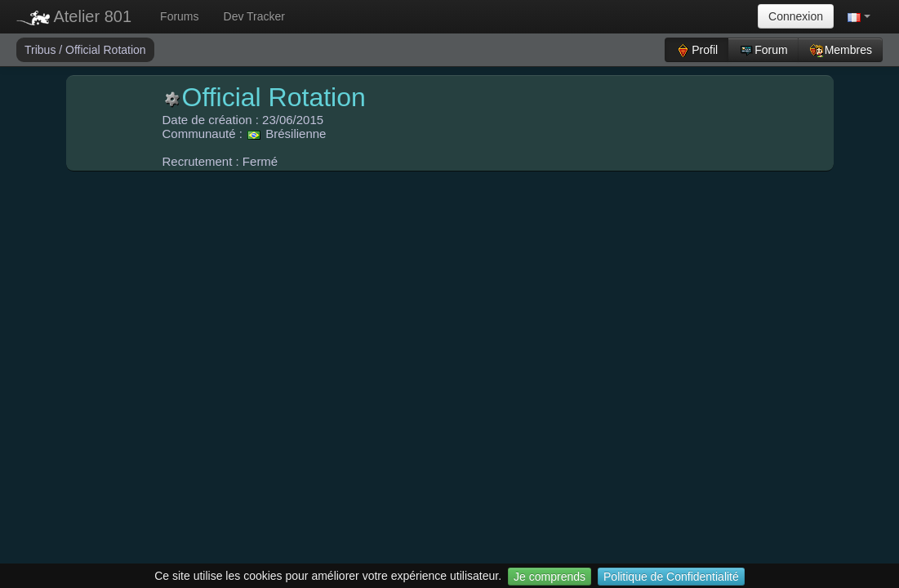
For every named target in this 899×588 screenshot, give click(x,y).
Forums (179, 16)
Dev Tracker (254, 16)
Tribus (42, 50)
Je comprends (550, 577)
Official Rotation (106, 50)
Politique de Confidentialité (671, 577)
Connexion (796, 16)
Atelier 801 (74, 16)
